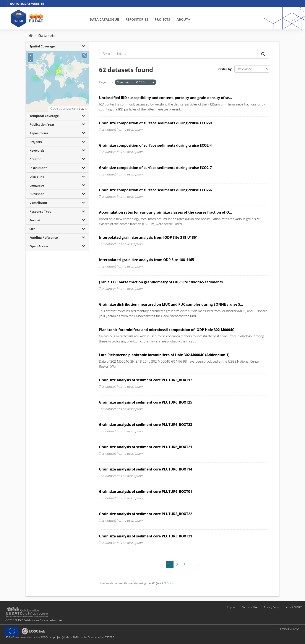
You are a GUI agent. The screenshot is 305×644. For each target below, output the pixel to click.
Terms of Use (250, 607)
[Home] (31, 36)
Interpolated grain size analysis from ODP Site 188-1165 (147, 260)
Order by (225, 69)
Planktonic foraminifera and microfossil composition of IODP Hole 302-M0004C (167, 330)
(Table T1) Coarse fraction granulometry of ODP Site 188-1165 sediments (161, 282)
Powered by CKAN (289, 629)
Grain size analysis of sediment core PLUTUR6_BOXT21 (146, 447)
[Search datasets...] (178, 54)
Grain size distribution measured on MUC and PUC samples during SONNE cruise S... (171, 304)
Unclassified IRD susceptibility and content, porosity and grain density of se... (165, 98)
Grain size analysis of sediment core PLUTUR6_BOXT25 (146, 402)
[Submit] (263, 54)
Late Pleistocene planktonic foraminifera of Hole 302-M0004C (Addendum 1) (164, 355)
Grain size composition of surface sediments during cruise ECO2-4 (155, 145)
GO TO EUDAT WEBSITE (27, 4)
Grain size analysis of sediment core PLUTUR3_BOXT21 (146, 536)
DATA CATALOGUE (104, 19)
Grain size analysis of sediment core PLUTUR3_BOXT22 (146, 514)
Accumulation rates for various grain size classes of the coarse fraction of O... (165, 212)
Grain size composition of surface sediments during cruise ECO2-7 (155, 168)
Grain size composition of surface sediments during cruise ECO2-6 (155, 190)
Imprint (231, 607)
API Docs (167, 583)
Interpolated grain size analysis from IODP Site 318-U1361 (148, 237)
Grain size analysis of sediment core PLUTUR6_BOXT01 (146, 492)
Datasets (47, 36)
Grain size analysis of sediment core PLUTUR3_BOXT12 (146, 380)
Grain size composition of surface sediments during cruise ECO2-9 (155, 123)
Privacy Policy (272, 607)
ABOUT (183, 19)
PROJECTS (162, 19)
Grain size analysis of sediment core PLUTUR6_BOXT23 (146, 425)
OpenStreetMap (62, 109)
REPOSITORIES (137, 19)
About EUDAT (294, 607)
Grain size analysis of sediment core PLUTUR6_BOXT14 (146, 469)
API (153, 583)
